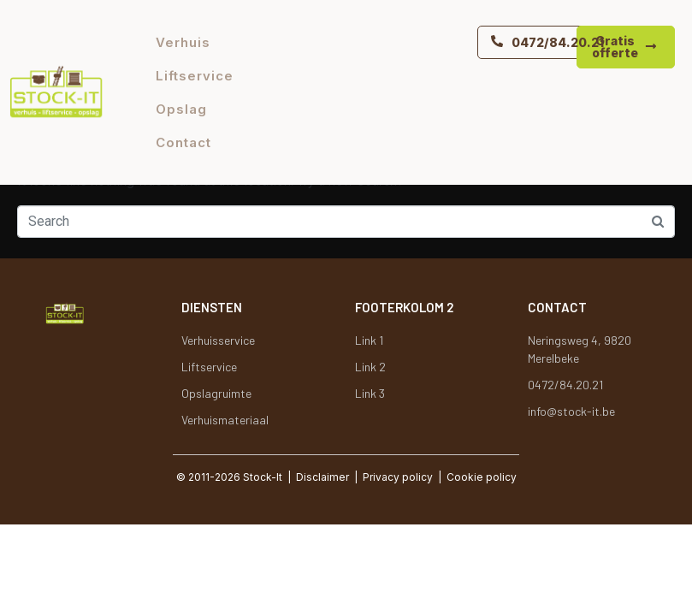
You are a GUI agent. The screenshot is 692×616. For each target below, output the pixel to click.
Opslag (181, 109)
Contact (183, 142)
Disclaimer (322, 477)
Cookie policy (482, 477)
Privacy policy (398, 477)
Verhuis (183, 42)
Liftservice (195, 76)
